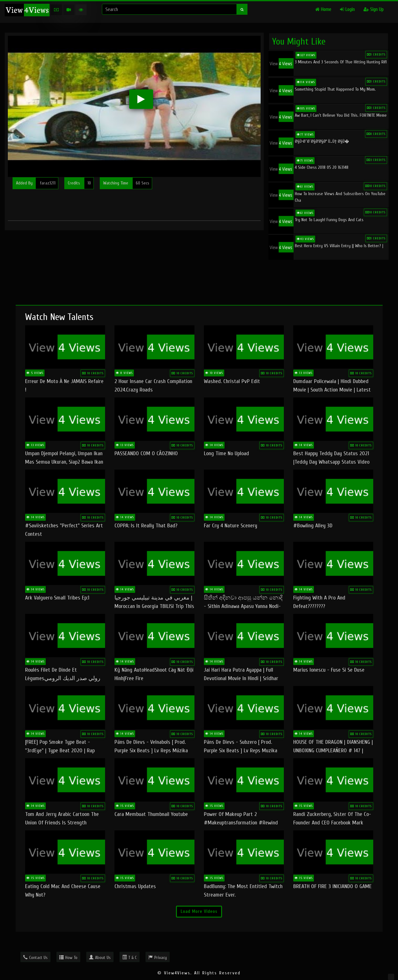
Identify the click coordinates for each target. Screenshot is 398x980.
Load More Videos (199, 911)
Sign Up (374, 10)
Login (347, 10)
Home (323, 10)
